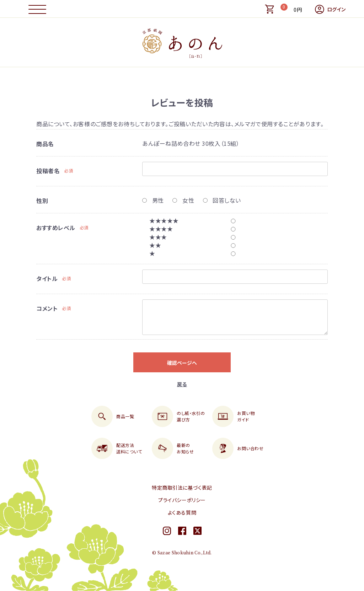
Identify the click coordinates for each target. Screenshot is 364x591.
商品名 (45, 144)
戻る (182, 384)
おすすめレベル (56, 228)
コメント (47, 308)
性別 (42, 201)
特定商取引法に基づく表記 (182, 488)
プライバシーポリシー (182, 500)
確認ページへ (182, 363)
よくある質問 (182, 512)
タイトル (47, 278)
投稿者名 (48, 171)
